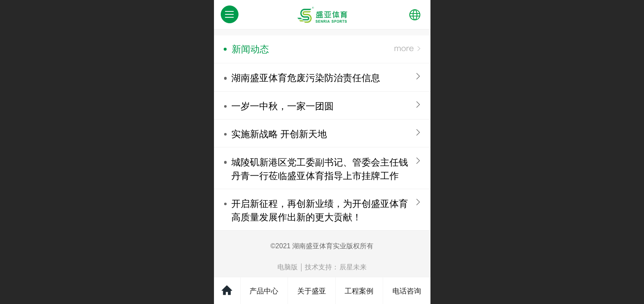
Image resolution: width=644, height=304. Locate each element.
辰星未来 (353, 267)
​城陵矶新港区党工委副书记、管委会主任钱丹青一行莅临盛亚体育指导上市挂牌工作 (320, 169)
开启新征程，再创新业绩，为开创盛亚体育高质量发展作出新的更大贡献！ (320, 210)
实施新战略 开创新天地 (279, 134)
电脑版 (288, 267)
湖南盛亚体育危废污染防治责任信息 (306, 78)
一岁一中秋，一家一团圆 (282, 106)
